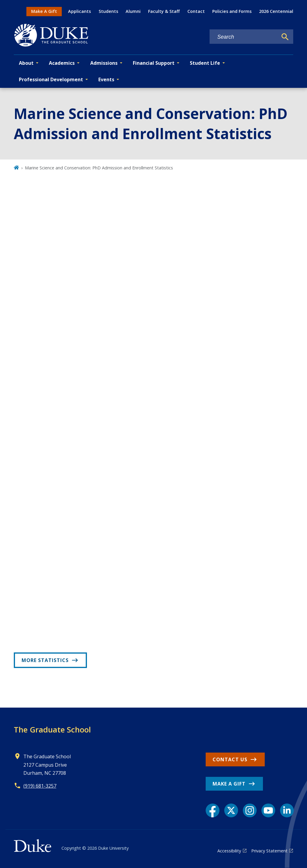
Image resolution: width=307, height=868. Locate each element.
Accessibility (229, 851)
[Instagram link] (250, 810)
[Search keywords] (244, 37)
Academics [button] (62, 63)
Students (108, 11)
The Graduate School (52, 729)
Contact (196, 11)
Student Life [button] (205, 63)
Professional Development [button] (51, 79)
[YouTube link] (268, 810)
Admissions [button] (104, 63)
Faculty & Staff (164, 11)
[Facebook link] (213, 810)
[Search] (285, 37)
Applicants (79, 11)
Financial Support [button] (154, 63)
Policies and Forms (232, 11)
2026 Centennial (276, 11)
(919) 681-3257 (40, 786)
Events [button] (106, 79)
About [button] (26, 63)
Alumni (133, 11)
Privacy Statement (269, 851)
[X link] (231, 810)
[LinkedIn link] (287, 810)
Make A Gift (44, 11)
